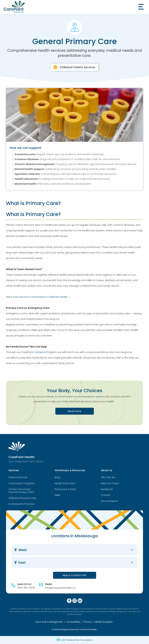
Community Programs (22, 483)
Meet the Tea (109, 483)
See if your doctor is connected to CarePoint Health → (38, 297)
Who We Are (108, 477)
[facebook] (69, 601)
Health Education (65, 483)
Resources (61, 489)
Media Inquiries (104, 622)
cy (91, 622)
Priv (86, 622)
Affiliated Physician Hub (22, 498)
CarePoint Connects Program (39, 352)
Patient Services (18, 477)
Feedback (107, 489)
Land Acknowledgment (49, 622)
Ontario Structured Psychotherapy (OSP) (21, 491)
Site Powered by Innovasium (77, 640)
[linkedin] (80, 601)
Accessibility (73, 622)
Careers (106, 495)
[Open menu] (141, 7)
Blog (57, 477)
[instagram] (75, 601)
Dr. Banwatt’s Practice (21, 504)
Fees (57, 495)
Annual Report (109, 501)
